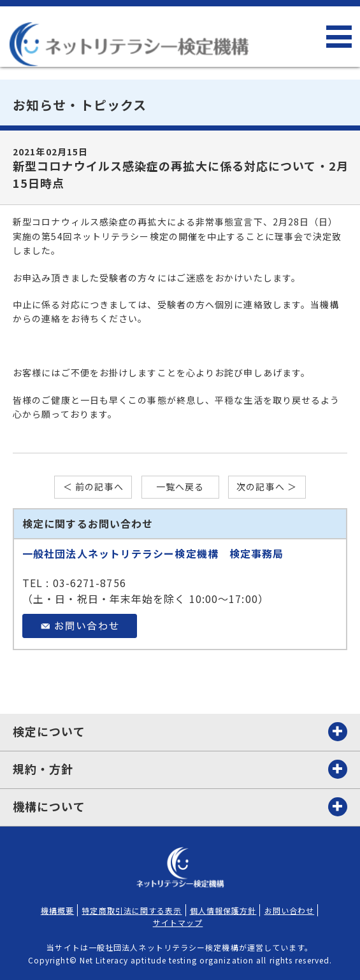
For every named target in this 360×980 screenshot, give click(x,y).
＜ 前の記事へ (93, 487)
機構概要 (57, 910)
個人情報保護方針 (223, 910)
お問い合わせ (290, 910)
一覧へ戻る (180, 487)
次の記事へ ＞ (267, 487)
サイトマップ (178, 922)
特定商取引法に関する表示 (132, 910)
